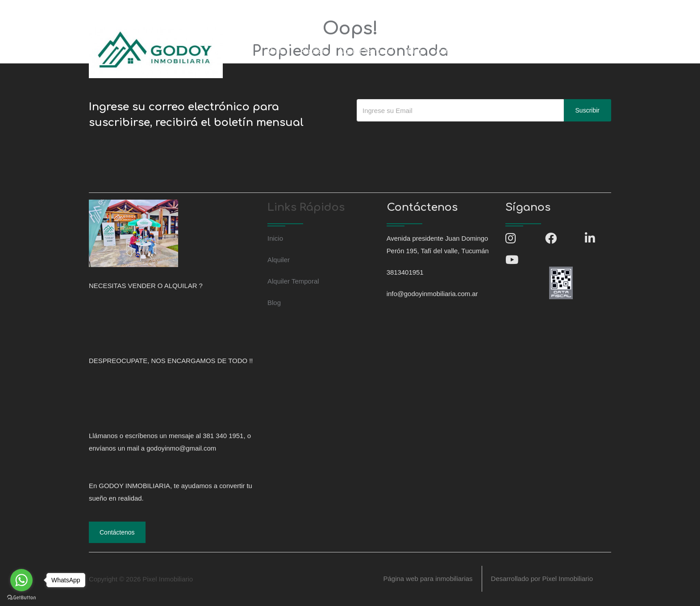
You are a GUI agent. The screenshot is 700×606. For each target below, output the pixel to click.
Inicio (245, 51)
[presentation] (425, 139)
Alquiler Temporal (366, 51)
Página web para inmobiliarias (428, 579)
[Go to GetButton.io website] (21, 597)
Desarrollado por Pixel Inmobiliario (542, 579)
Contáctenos (456, 51)
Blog (415, 51)
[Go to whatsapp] (21, 580)
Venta (277, 51)
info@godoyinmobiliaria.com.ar (206, 10)
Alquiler (312, 51)
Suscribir (587, 110)
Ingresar (504, 51)
